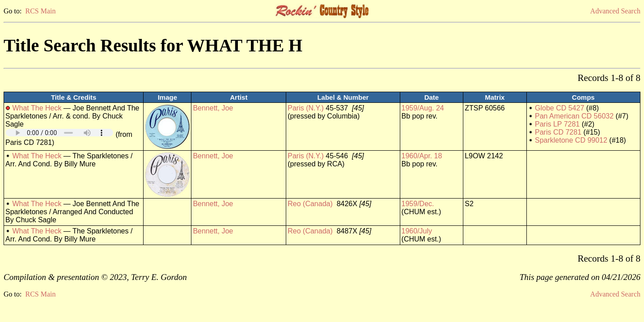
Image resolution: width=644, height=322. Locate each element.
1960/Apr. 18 (422, 156)
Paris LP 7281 (557, 124)
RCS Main (40, 11)
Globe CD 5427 (559, 108)
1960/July (417, 231)
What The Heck (37, 108)
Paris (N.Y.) (306, 108)
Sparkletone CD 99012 (571, 140)
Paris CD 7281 (558, 132)
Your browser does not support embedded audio (59, 133)
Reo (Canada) (310, 204)
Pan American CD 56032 (574, 116)
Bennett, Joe (213, 108)
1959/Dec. (418, 204)
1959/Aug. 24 (423, 108)
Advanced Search (615, 11)
